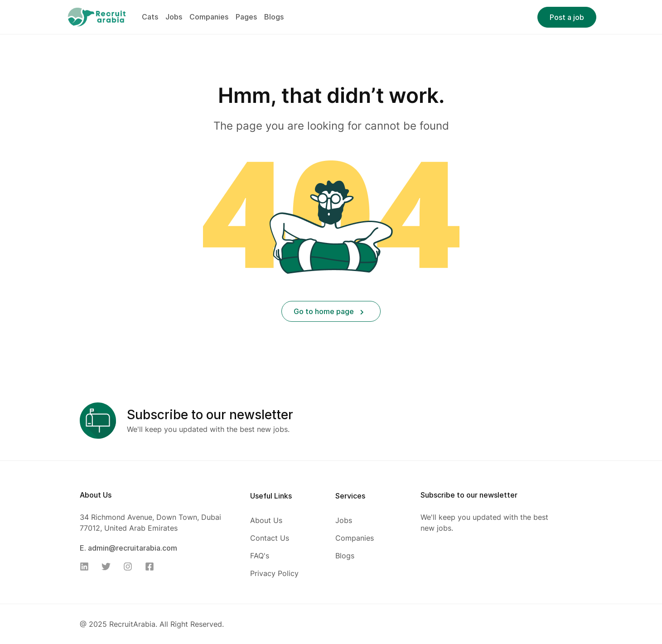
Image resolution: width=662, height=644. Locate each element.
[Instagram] (130, 567)
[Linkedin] (87, 567)
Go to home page (329, 311)
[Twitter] (109, 567)
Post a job (567, 17)
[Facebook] (152, 567)
